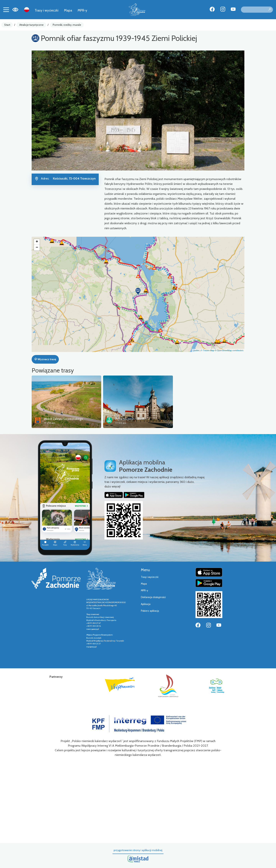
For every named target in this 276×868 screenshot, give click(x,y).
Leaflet (196, 350)
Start (7, 25)
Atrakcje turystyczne (31, 25)
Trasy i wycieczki (47, 10)
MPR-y (82, 10)
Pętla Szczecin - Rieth (130, 419)
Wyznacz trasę (45, 359)
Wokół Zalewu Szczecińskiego (63, 419)
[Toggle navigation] (6, 10)
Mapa (68, 10)
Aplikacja (146, 604)
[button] (138, 291)
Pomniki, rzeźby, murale (67, 25)
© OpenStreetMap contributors (229, 350)
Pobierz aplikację (150, 611)
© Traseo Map (207, 350)
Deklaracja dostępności (153, 597)
